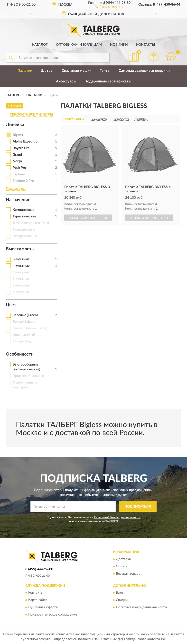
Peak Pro (19, 168)
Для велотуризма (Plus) (31, 223)
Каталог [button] (40, 45)
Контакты (146, 45)
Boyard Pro (21, 148)
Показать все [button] (16, 189)
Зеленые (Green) (25, 315)
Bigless (18, 135)
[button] (109, 6)
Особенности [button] (20, 354)
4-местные (21, 266)
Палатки (25, 71)
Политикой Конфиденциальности (117, 517)
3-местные (21, 259)
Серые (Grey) (23, 341)
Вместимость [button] (20, 249)
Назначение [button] (18, 200)
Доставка (123, 559)
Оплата (122, 566)
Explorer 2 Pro (23, 181)
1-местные (21, 272)
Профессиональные (28, 376)
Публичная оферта (43, 607)
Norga (17, 161)
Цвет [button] (11, 305)
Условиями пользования (88, 521)
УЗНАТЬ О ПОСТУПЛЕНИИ (88, 218)
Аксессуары (66, 81)
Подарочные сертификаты (108, 81)
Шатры (47, 71)
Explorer (19, 174)
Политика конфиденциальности (141, 607)
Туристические (24, 216)
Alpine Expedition (26, 142)
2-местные (21, 279)
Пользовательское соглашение (53, 615)
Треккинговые (24, 230)
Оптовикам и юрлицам (79, 45)
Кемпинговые (23, 210)
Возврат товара (128, 574)
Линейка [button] (15, 125)
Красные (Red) (24, 335)
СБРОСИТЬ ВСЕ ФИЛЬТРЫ (31, 115)
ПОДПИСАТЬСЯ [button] (138, 507)
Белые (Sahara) (24, 322)
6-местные (21, 292)
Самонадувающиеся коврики (144, 71)
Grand (17, 155)
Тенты (105, 71)
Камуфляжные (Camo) (30, 328)
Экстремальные (25, 236)
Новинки (119, 45)
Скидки (122, 600)
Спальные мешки (77, 71)
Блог (120, 593)
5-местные (21, 286)
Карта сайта (38, 600)
